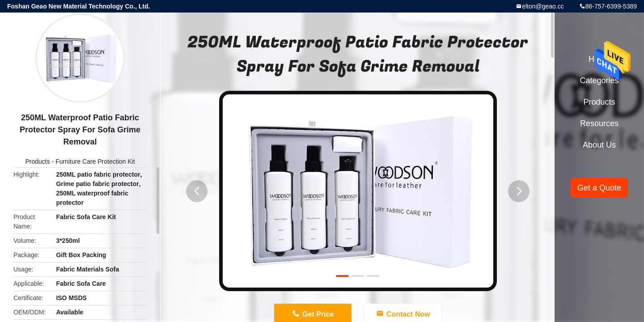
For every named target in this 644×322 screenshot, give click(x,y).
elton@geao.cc (543, 6)
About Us (599, 145)
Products (37, 161)
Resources (599, 123)
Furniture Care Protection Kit (95, 161)
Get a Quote (599, 188)
